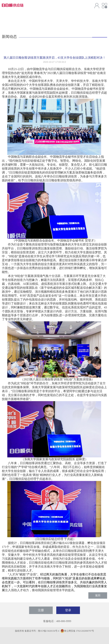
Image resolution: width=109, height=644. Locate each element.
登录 (68, 610)
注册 (41, 610)
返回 (98, 595)
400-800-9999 (64, 621)
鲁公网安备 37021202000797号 (77, 631)
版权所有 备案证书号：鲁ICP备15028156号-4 (37, 631)
